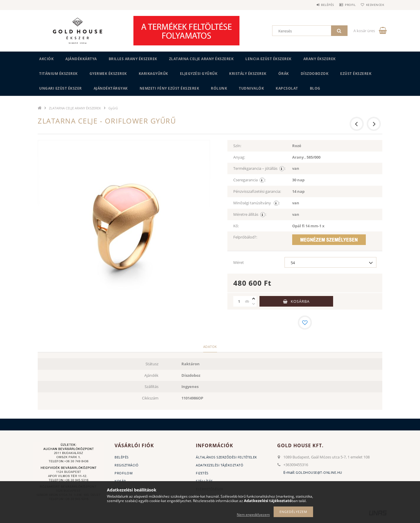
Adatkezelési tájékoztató (220, 465)
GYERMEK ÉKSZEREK (108, 74)
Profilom (124, 473)
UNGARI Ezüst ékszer (61, 88)
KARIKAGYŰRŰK (153, 74)
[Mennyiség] (239, 301)
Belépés (319, 5)
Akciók (46, 59)
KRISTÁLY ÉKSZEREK (248, 74)
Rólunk (219, 88)
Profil (345, 5)
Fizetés (202, 473)
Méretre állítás (250, 214)
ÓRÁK (284, 74)
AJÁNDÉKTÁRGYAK (111, 88)
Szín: (237, 146)
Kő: (236, 226)
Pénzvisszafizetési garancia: (257, 191)
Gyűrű (113, 108)
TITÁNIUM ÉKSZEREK (58, 74)
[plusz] (254, 299)
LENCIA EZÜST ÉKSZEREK (268, 59)
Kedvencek (373, 5)
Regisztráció (127, 465)
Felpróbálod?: (245, 237)
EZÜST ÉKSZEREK (356, 74)
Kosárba (300, 301)
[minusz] (254, 304)
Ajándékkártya (81, 59)
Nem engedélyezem (253, 515)
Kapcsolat (287, 88)
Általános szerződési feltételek (226, 457)
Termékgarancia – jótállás (259, 168)
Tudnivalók (251, 88)
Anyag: (239, 157)
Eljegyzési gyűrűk (199, 74)
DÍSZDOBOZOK (315, 74)
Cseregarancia (249, 180)
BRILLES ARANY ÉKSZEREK (133, 59)
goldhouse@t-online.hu (319, 472)
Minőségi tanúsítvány (257, 203)
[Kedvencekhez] (305, 323)
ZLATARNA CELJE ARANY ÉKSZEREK (201, 59)
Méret (239, 262)
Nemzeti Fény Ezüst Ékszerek (170, 88)
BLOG (315, 88)
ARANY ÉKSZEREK (320, 59)
